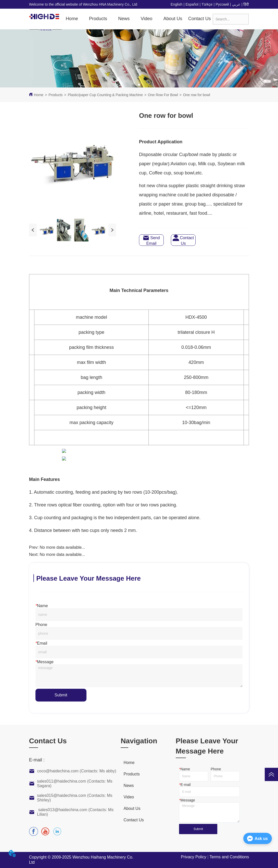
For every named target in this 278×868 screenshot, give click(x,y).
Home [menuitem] (72, 19)
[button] (98, 19)
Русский (222, 4)
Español (192, 4)
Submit (61, 695)
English (176, 4)
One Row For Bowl (163, 95)
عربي (236, 4)
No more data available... (62, 547)
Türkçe (207, 4)
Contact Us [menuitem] (200, 19)
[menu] (137, 19)
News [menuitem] (124, 19)
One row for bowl (197, 95)
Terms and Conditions (229, 857)
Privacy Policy (194, 857)
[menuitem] (98, 19)
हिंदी (246, 4)
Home (39, 95)
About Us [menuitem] (173, 19)
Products (55, 95)
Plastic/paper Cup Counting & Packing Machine (105, 95)
